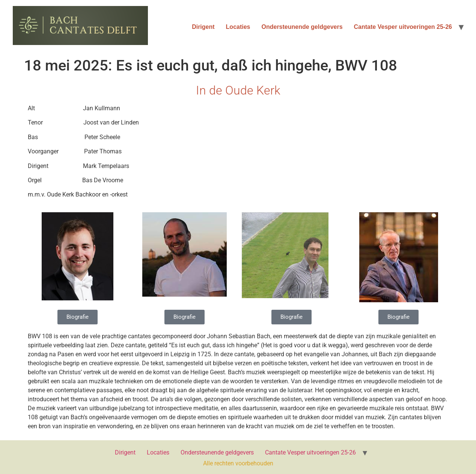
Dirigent (203, 27)
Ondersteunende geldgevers (302, 27)
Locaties (238, 27)
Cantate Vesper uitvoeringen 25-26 (403, 27)
